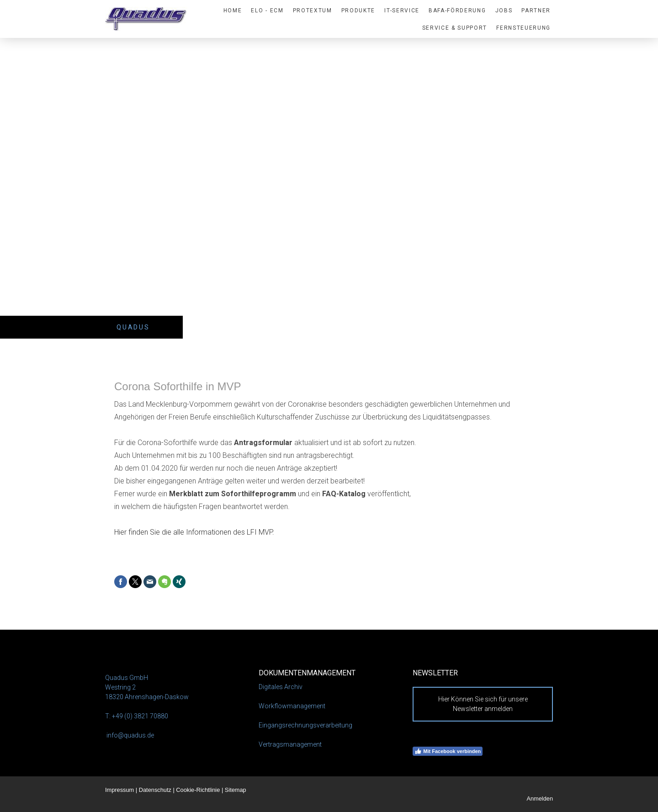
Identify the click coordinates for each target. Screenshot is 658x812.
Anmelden (540, 799)
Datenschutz (155, 790)
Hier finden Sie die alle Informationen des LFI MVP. (194, 532)
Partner (536, 11)
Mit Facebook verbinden (448, 751)
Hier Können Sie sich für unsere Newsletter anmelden (483, 704)
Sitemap (236, 790)
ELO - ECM (267, 11)
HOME (233, 11)
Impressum (119, 790)
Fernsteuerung (523, 28)
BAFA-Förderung (457, 11)
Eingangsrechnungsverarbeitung (305, 725)
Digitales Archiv (281, 687)
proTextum (313, 11)
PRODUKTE (358, 11)
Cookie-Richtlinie (198, 790)
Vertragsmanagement (290, 744)
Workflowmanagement (292, 706)
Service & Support (455, 28)
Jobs (504, 11)
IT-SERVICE (402, 11)
